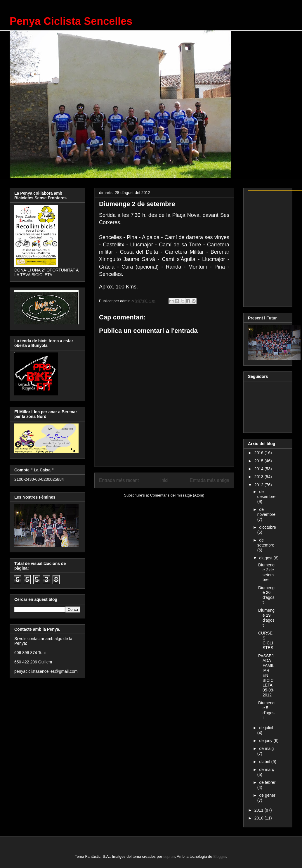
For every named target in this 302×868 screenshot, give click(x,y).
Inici (164, 480)
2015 (260, 461)
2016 (260, 453)
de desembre (266, 494)
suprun (169, 856)
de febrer (267, 782)
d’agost (266, 558)
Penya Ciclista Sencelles (71, 21)
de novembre (266, 512)
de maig (266, 748)
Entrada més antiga (210, 480)
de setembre (266, 543)
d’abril (265, 762)
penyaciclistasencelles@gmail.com (46, 671)
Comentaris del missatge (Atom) (177, 495)
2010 (260, 818)
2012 (260, 485)
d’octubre (268, 527)
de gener (267, 795)
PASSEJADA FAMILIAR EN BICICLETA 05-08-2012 (266, 675)
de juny (266, 741)
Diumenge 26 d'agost (266, 595)
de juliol (266, 728)
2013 (260, 477)
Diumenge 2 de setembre (266, 572)
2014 (260, 469)
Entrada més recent (119, 480)
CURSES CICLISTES (266, 640)
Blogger (220, 856)
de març (267, 770)
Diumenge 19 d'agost (266, 618)
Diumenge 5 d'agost (266, 710)
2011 (260, 810)
